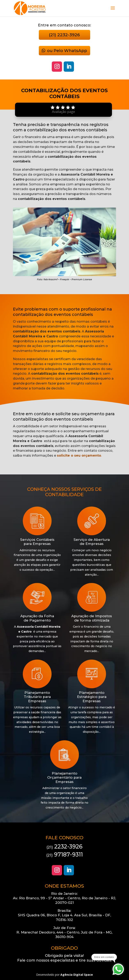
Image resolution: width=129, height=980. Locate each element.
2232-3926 (64, 847)
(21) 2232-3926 (64, 35)
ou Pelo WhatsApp (67, 51)
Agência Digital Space (77, 975)
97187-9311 (64, 855)
